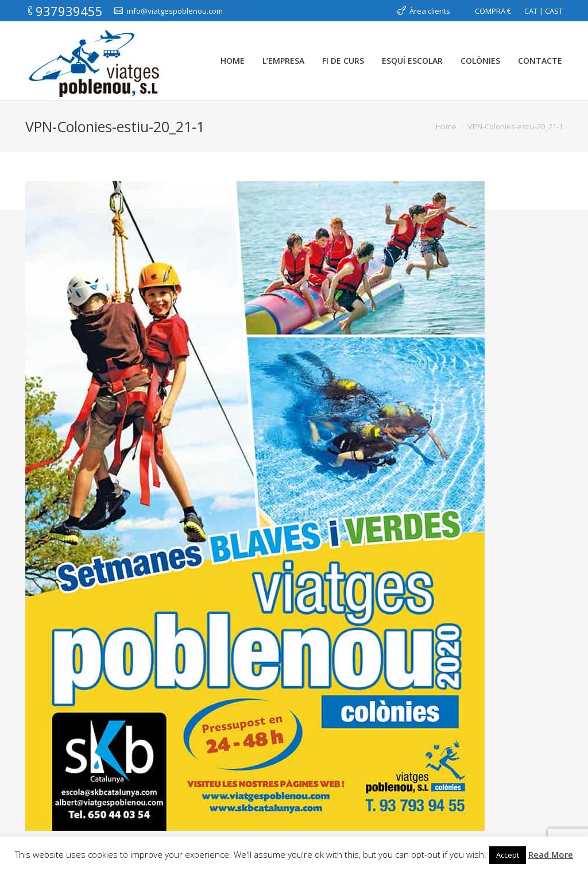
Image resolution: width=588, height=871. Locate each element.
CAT (531, 11)
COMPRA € (493, 11)
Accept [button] (508, 855)
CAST (554, 11)
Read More (551, 854)
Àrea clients (430, 11)
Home (446, 126)
